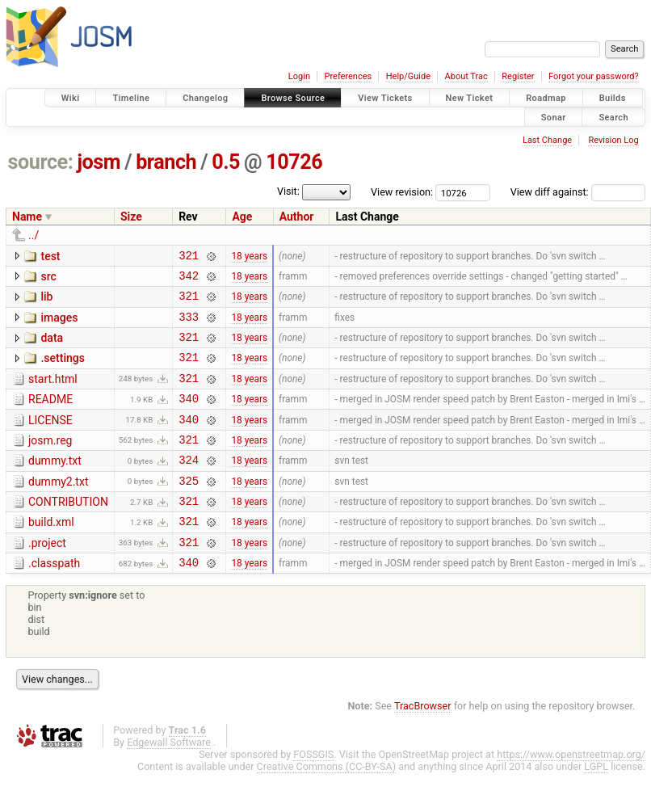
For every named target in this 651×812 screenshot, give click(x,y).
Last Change (547, 140)
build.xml (51, 553)
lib (46, 301)
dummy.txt (55, 485)
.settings (62, 370)
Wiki (71, 98)
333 (189, 326)
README (50, 416)
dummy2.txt (58, 508)
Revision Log (613, 140)
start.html (53, 393)
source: (41, 162)
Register (518, 76)
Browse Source (293, 98)
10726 (294, 162)
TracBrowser (423, 745)
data (52, 347)
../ (34, 235)
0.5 (226, 162)
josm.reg (50, 462)
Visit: (288, 191)
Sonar (554, 117)
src (48, 279)
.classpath (54, 600)
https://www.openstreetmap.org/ (571, 793)
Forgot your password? (594, 76)
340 (189, 417)
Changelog (205, 98)
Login (299, 76)
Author (297, 217)
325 (189, 509)
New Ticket (470, 98)
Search (613, 117)
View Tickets (385, 98)
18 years (249, 257)
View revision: (402, 192)
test (50, 256)
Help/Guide (408, 76)
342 (189, 280)
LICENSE (50, 440)
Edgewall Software (169, 781)
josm (99, 162)
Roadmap (546, 98)
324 (189, 486)
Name (27, 217)
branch (166, 162)
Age (242, 217)
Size (131, 217)
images (59, 325)
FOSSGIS (313, 793)
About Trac (466, 76)
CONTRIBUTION (68, 531)
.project (47, 577)
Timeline (131, 98)
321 (189, 257)
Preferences (348, 76)
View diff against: (578, 192)
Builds (613, 98)
